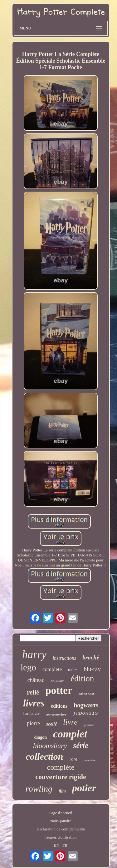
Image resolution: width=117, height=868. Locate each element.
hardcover (32, 713)
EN (57, 845)
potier (84, 788)
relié (33, 692)
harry (34, 655)
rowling (39, 789)
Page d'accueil (61, 813)
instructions (65, 658)
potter (59, 690)
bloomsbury (50, 746)
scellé (51, 724)
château (36, 680)
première (90, 760)
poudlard (58, 681)
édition (82, 679)
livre (70, 722)
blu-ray (92, 669)
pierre (33, 723)
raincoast (87, 694)
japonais (85, 713)
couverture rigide (61, 777)
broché (91, 657)
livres (34, 703)
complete (52, 669)
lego (28, 667)
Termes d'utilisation (61, 837)
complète (61, 767)
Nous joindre (61, 821)
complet (70, 734)
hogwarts (86, 705)
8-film (73, 670)
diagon (41, 737)
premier (89, 725)
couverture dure (56, 714)
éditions (59, 706)
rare (73, 759)
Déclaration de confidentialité (61, 829)
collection (44, 756)
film (62, 791)
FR (65, 845)
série (81, 745)
